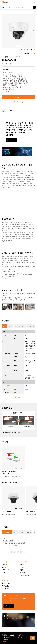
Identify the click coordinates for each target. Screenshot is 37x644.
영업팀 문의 (19, 97)
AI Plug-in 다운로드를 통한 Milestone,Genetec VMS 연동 (18, 267)
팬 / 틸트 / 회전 (20, 326)
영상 (4, 326)
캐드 (22, 532)
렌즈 (10, 326)
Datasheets (7, 532)
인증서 (29, 532)
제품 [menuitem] (3, 7)
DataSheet (18, 102)
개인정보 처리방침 (15, 598)
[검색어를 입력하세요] (22, 7)
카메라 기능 (31, 326)
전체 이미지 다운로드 (28, 53)
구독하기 (9, 606)
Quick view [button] (20, 468)
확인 (33, 638)
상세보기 (4, 642)
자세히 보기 (11, 140)
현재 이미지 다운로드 (28, 50)
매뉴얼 (16, 532)
